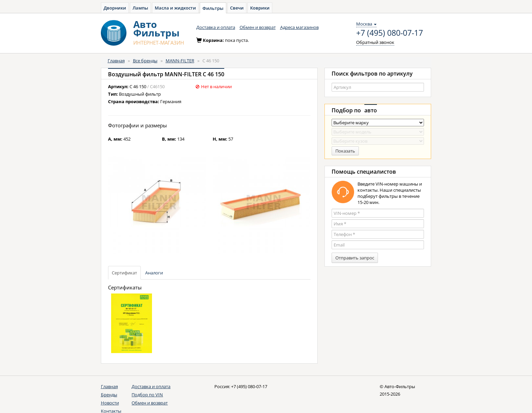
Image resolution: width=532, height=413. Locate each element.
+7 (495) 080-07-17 (390, 33)
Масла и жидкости (175, 8)
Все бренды (145, 61)
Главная (116, 61)
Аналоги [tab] (154, 273)
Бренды (109, 395)
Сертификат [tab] (124, 273)
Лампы (140, 8)
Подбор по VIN (147, 395)
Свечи (237, 8)
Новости (110, 403)
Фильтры (213, 8)
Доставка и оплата (216, 27)
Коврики (260, 8)
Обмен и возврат (258, 27)
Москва (366, 24)
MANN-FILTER (180, 61)
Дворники (115, 8)
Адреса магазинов (299, 27)
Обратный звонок (375, 42)
